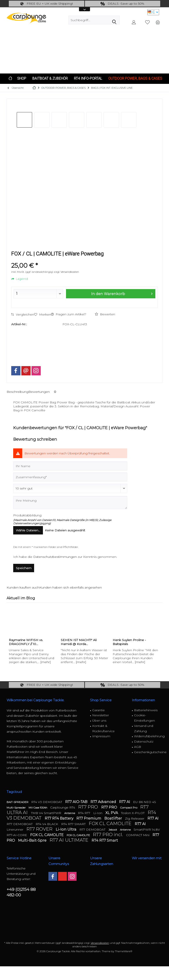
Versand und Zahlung (144, 728)
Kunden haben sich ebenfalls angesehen (71, 587)
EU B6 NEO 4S (145, 802)
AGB (138, 747)
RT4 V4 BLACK (47, 824)
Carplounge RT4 (63, 807)
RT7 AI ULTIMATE (69, 840)
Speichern (24, 568)
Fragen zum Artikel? (69, 314)
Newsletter (101, 715)
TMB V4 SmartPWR (47, 813)
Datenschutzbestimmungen (55, 557)
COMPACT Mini (138, 835)
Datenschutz (144, 741)
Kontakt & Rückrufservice (103, 728)
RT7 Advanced (104, 802)
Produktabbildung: (28, 515)
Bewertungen (43, 392)
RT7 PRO (89, 807)
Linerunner (15, 830)
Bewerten (105, 314)
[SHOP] (22, 79)
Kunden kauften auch (23, 587)
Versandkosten (100, 943)
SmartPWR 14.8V (147, 830)
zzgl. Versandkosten (66, 272)
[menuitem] (158, 22)
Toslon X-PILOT (133, 813)
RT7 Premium (89, 818)
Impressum (101, 736)
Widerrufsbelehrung (148, 736)
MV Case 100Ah (38, 808)
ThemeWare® (124, 951)
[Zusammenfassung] (70, 477)
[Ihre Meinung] (70, 503)
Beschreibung (17, 392)
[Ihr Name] (70, 466)
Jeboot (113, 830)
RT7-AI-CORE (17, 835)
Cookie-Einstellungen (144, 718)
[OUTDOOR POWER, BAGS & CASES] (135, 79)
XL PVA (112, 813)
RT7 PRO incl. (108, 834)
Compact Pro (129, 808)
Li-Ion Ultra (66, 829)
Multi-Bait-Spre (33, 840)
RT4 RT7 (84, 813)
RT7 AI (125, 802)
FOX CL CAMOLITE (111, 823)
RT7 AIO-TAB (77, 802)
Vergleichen (23, 314)
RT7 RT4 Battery (59, 818)
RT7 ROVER (40, 829)
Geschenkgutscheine (148, 752)
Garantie (98, 710)
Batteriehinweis (146, 710)
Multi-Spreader (17, 808)
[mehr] (46, 662)
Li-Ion (98, 813)
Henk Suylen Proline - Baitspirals (129, 642)
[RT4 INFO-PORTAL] (88, 79)
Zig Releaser (135, 818)
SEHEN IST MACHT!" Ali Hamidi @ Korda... (79, 642)
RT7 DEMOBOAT (20, 824)
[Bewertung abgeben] (70, 488)
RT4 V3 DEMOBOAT (47, 802)
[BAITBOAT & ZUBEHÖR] (50, 79)
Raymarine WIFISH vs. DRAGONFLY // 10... (26, 642)
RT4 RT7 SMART (74, 824)
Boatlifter (114, 818)
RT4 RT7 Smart (105, 840)
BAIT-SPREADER (18, 802)
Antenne (70, 813)
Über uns (99, 720)
